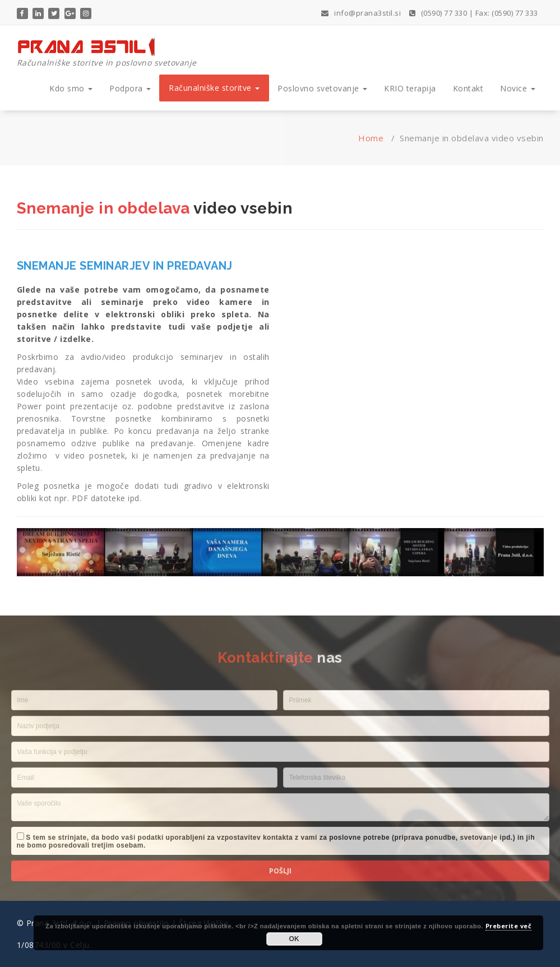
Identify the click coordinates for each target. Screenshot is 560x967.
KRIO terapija (410, 88)
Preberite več (509, 926)
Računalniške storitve (214, 88)
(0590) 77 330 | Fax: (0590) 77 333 (474, 13)
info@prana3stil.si (361, 13)
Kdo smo (71, 88)
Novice (518, 88)
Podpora (130, 88)
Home (371, 138)
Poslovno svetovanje (322, 88)
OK (294, 939)
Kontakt (468, 88)
